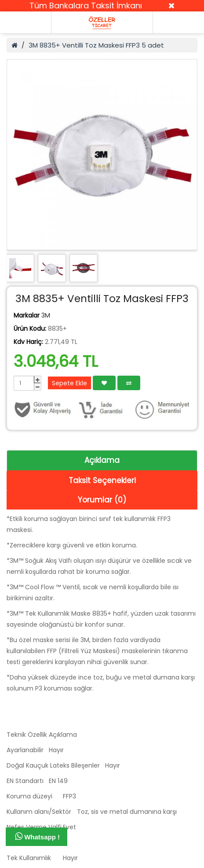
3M (46, 315)
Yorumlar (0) (102, 500)
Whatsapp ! (37, 836)
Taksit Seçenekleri (102, 480)
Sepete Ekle (69, 383)
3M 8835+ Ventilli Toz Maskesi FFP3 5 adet (96, 45)
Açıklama (102, 460)
